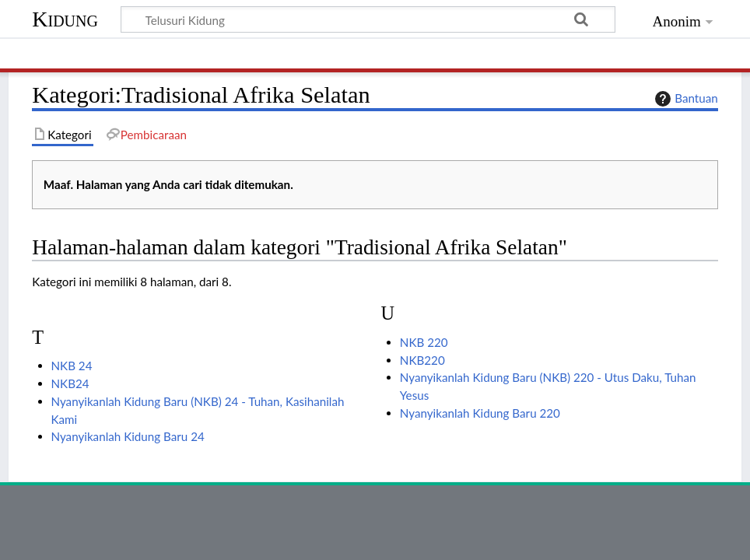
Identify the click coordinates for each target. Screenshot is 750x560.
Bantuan (685, 99)
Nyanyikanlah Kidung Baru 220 (480, 413)
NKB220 (422, 360)
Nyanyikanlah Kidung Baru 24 (128, 436)
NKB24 (70, 383)
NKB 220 (424, 342)
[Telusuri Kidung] (368, 19)
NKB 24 (72, 366)
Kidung (65, 19)
